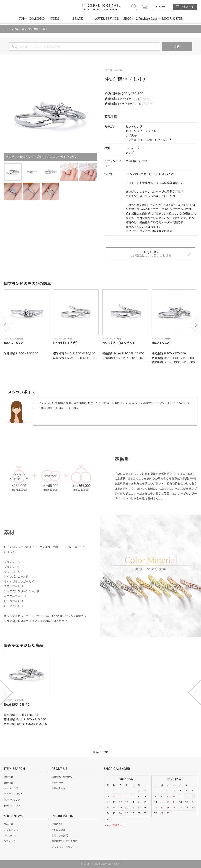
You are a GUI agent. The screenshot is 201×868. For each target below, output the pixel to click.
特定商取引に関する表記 (64, 841)
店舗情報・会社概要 (62, 777)
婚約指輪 (9, 777)
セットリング (11, 788)
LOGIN (161, 7)
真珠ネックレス (12, 805)
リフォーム (10, 841)
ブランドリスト (12, 830)
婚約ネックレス (12, 800)
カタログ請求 (58, 830)
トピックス (10, 836)
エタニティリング (13, 794)
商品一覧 (20, 29)
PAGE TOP (101, 752)
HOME (7, 29)
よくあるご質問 (60, 836)
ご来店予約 (187, 7)
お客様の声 (57, 783)
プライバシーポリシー (63, 847)
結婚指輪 (9, 783)
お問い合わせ (58, 788)
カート (145, 7)
